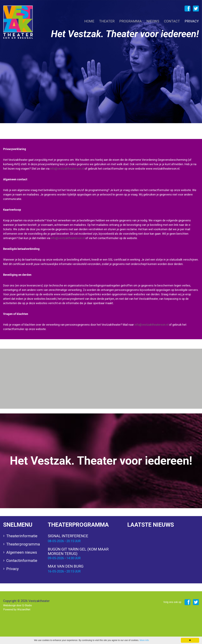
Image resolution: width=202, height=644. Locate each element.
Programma (131, 21)
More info (144, 640)
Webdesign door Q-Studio (18, 605)
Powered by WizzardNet (17, 609)
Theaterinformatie (22, 536)
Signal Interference (84, 539)
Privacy (192, 21)
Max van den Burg (84, 569)
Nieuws (153, 21)
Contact (172, 21)
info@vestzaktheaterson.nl (67, 169)
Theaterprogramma (23, 544)
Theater (107, 21)
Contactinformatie (22, 561)
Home (89, 21)
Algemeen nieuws (22, 552)
